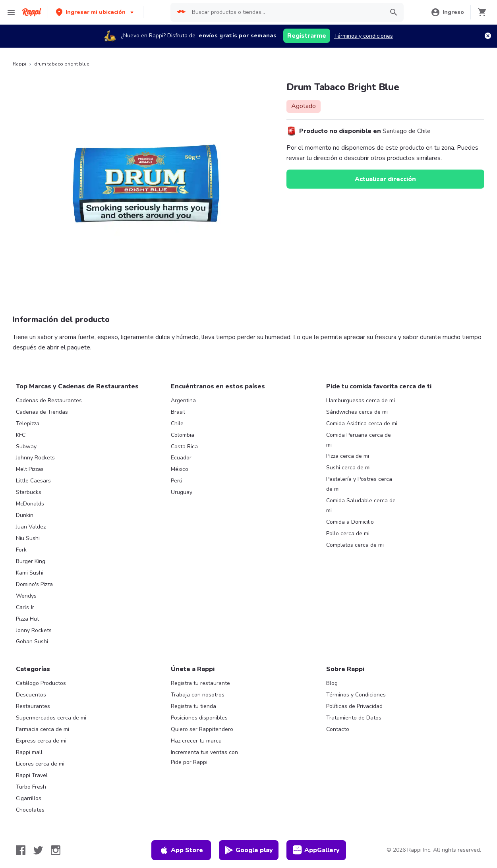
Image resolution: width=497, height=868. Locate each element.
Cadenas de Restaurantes (49, 400)
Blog (332, 683)
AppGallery (316, 850)
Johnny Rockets (35, 458)
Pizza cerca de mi (348, 456)
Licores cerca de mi (40, 764)
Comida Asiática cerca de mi (362, 423)
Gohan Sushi (32, 641)
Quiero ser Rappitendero (202, 729)
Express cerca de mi (41, 741)
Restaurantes (33, 706)
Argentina (183, 400)
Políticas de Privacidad (354, 706)
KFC (21, 435)
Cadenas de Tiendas (42, 412)
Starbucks (29, 492)
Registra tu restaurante (200, 683)
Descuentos (31, 695)
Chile (177, 423)
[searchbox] (285, 12)
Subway (26, 447)
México (180, 469)
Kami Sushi (30, 573)
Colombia (183, 435)
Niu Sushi (28, 538)
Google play (248, 850)
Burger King (31, 561)
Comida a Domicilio (350, 522)
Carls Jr (25, 607)
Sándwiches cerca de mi (357, 412)
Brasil (178, 412)
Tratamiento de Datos (354, 718)
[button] (96, 12)
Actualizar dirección (385, 179)
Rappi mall (29, 752)
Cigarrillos (29, 798)
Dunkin (25, 515)
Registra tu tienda (193, 706)
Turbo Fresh (31, 787)
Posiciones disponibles (199, 718)
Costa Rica (184, 447)
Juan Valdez (31, 527)
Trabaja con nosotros (198, 695)
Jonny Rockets (34, 630)
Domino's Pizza (34, 584)
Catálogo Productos (41, 683)
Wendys (26, 596)
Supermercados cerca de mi (51, 718)
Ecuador (181, 458)
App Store (181, 850)
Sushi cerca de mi (348, 468)
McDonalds (30, 504)
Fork (21, 550)
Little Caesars (33, 481)
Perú (177, 481)
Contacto (338, 729)
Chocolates (30, 810)
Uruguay (182, 492)
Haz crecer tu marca (196, 741)
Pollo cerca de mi (348, 533)
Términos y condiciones (364, 36)
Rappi (19, 64)
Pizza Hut (27, 619)
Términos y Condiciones (356, 695)
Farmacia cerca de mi (43, 729)
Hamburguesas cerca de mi (361, 400)
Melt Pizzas (30, 469)
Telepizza (28, 423)
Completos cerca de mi (355, 545)
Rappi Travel (32, 775)
